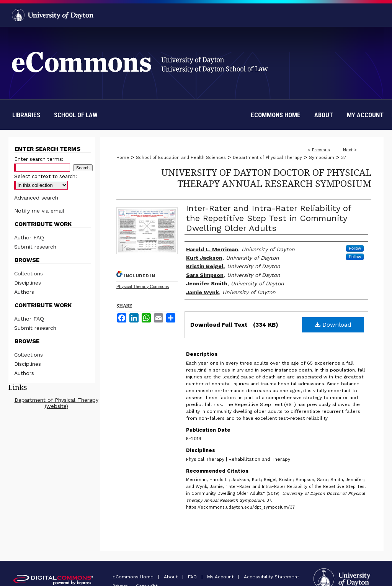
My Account (221, 577)
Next (348, 150)
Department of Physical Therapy (267, 158)
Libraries (26, 115)
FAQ (193, 577)
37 (344, 158)
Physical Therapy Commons (143, 286)
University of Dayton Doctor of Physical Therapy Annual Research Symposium (266, 178)
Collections (29, 273)
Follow (355, 248)
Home (123, 158)
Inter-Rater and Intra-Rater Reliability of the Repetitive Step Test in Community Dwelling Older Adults (269, 218)
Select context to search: (46, 176)
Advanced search (36, 198)
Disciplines (28, 283)
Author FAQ (29, 237)
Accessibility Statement (271, 577)
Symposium (322, 158)
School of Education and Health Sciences (181, 158)
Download (333, 325)
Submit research (35, 247)
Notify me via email (39, 211)
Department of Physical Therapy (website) (56, 403)
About (171, 577)
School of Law (76, 115)
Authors (24, 292)
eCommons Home (134, 577)
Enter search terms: (39, 159)
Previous (321, 150)
